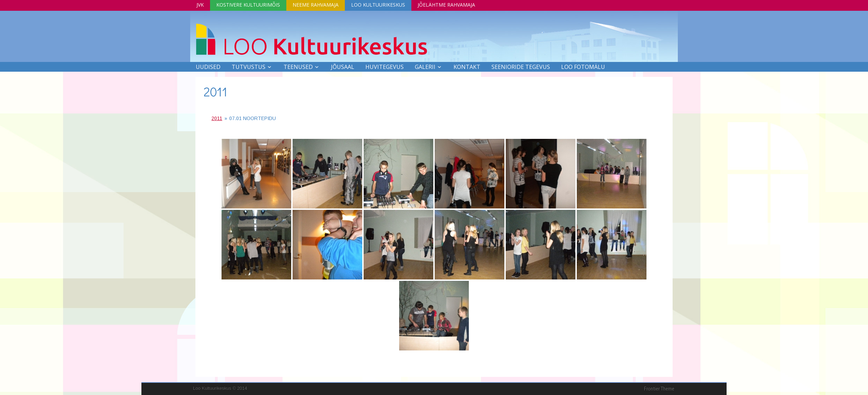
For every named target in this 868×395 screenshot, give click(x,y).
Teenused (298, 67)
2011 (215, 92)
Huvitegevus (385, 67)
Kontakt (467, 67)
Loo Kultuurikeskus (378, 5)
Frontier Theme (659, 389)
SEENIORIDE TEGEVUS (521, 67)
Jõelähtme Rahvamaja (446, 5)
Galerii (425, 67)
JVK (200, 5)
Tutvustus (249, 67)
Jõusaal (343, 67)
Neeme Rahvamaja (316, 5)
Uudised (208, 67)
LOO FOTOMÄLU (583, 67)
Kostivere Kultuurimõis (248, 5)
